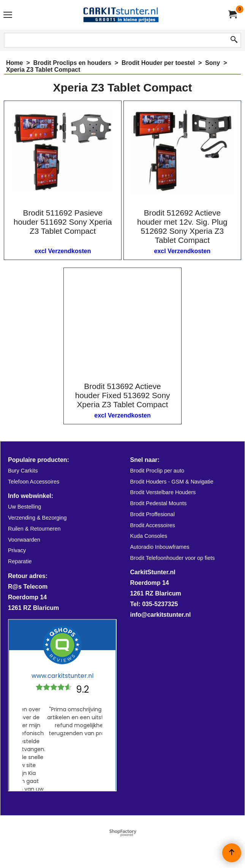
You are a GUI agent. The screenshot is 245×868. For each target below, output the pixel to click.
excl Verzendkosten (63, 251)
